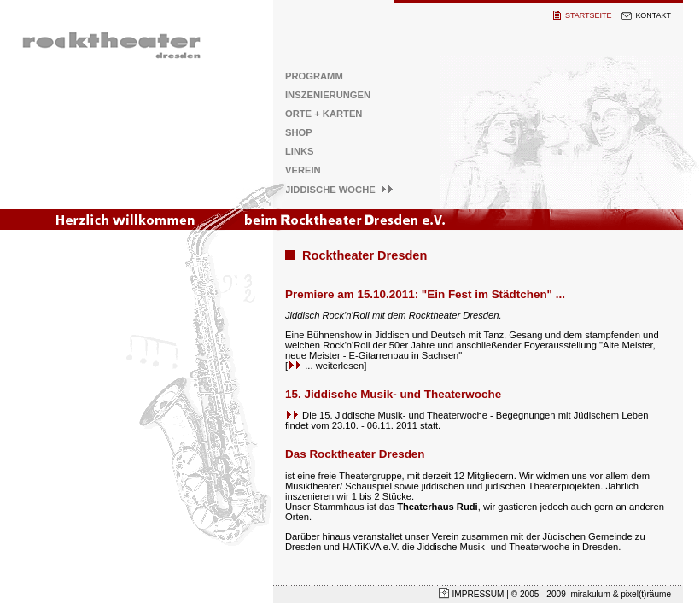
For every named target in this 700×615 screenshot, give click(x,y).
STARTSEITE (588, 15)
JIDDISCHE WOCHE (340, 190)
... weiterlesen (326, 366)
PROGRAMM (314, 76)
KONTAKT (653, 15)
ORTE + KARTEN (324, 114)
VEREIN (303, 170)
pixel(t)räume (646, 594)
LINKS (300, 151)
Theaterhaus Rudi (437, 507)
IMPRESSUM (478, 594)
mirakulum (591, 594)
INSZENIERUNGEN (328, 95)
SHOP (299, 132)
